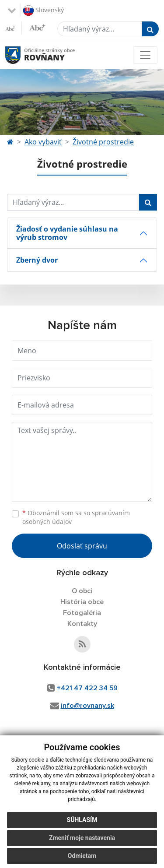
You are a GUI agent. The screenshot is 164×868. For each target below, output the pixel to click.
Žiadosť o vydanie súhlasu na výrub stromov (67, 233)
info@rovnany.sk (87, 706)
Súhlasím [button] (82, 820)
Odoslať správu (82, 546)
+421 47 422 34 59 (87, 688)
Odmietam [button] (82, 856)
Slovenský (44, 11)
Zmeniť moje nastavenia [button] (82, 838)
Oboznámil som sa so (76, 517)
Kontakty (82, 624)
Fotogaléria (82, 613)
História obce (82, 602)
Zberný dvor (37, 260)
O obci (82, 591)
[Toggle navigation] (145, 55)
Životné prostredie (103, 142)
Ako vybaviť (43, 142)
